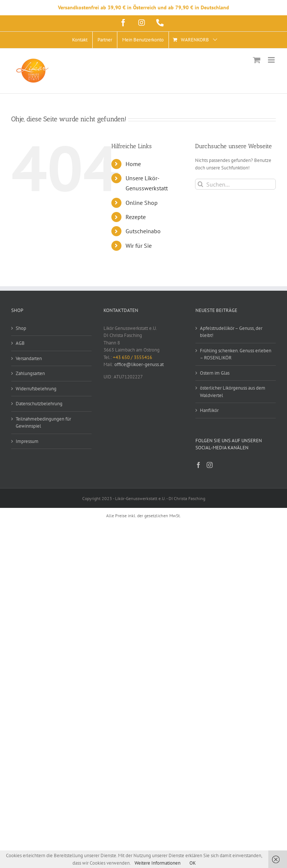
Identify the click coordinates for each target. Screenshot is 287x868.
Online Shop (142, 203)
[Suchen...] (235, 184)
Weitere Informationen (158, 863)
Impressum (27, 441)
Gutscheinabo (143, 231)
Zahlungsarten (30, 373)
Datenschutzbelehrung (39, 404)
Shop (21, 328)
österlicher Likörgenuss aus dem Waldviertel (233, 392)
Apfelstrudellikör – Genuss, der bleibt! (231, 332)
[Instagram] (210, 465)
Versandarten (29, 358)
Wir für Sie (139, 246)
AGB (20, 343)
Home (133, 164)
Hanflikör (209, 410)
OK (193, 863)
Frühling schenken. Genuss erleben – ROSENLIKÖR (236, 354)
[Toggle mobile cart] (257, 60)
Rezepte (136, 217)
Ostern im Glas (215, 373)
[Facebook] (198, 465)
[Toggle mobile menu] (272, 60)
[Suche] (200, 184)
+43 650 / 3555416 (132, 357)
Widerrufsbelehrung (36, 389)
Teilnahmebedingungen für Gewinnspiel (43, 423)
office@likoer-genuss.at (139, 364)
